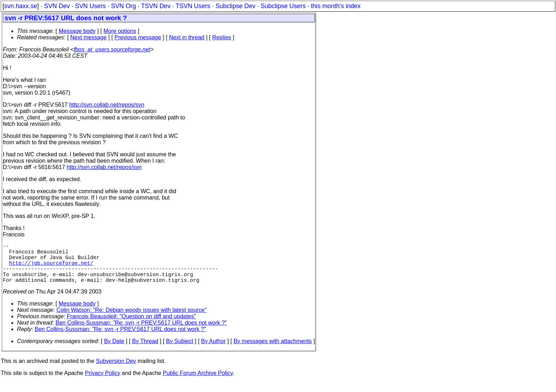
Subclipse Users (283, 6)
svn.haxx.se (21, 6)
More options (120, 31)
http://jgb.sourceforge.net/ (51, 268)
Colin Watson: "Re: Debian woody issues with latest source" (131, 320)
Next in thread (187, 37)
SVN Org (123, 6)
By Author (213, 351)
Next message (88, 37)
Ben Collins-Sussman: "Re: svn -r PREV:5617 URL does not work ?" (141, 333)
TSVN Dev (156, 6)
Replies (222, 37)
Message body (77, 31)
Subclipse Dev (235, 6)
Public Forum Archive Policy (198, 383)
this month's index (336, 6)
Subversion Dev (116, 371)
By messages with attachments (273, 351)
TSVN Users (193, 6)
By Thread (145, 351)
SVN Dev (57, 6)
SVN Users (90, 6)
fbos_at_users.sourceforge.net (112, 49)
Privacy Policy (102, 383)
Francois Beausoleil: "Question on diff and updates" (132, 326)
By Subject (179, 351)
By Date (114, 351)
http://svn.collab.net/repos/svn (107, 105)
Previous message (138, 37)
